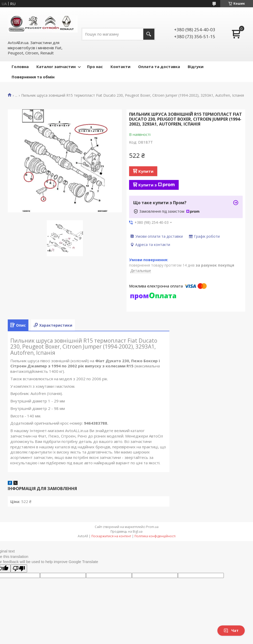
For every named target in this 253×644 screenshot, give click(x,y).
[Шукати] (149, 34)
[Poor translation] (19, 568)
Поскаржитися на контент (111, 536)
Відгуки (196, 67)
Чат (231, 630)
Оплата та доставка (159, 67)
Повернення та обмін (33, 77)
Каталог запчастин (56, 67)
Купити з (157, 185)
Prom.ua (152, 527)
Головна (20, 67)
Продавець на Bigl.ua (126, 531)
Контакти (120, 67)
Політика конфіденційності (155, 536)
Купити (146, 171)
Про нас (95, 67)
